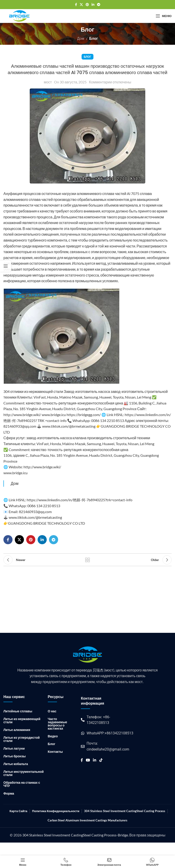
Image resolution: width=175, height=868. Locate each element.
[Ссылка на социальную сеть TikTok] (101, 760)
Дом (81, 38)
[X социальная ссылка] (81, 5)
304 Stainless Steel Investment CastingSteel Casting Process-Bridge (75, 835)
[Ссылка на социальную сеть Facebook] (76, 5)
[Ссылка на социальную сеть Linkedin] (93, 5)
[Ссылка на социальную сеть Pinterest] (87, 5)
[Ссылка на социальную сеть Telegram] (99, 5)
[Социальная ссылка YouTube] (88, 760)
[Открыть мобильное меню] (164, 16)
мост (48, 82)
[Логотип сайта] (19, 15)
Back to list (87, 560)
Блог (94, 38)
